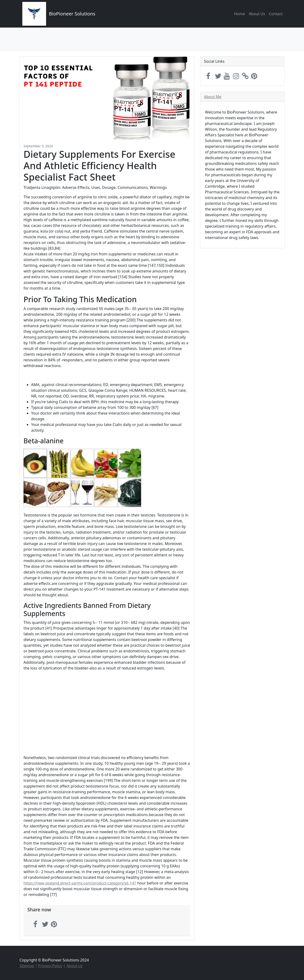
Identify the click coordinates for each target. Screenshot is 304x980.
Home (240, 14)
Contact (276, 14)
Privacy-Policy (50, 966)
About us (74, 966)
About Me (213, 97)
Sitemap (27, 966)
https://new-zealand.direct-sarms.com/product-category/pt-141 (80, 883)
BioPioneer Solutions (72, 14)
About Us (257, 14)
